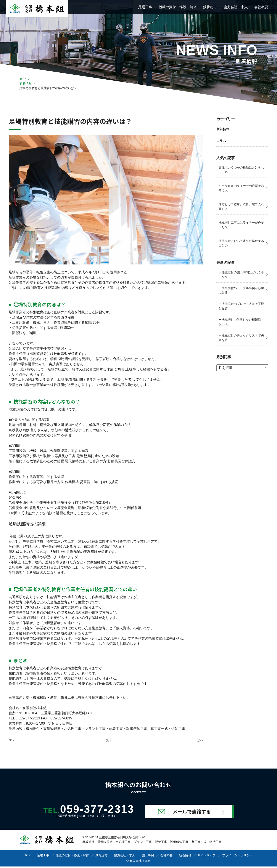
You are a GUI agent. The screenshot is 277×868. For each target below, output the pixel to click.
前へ (12, 740)
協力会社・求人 (236, 7)
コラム (222, 141)
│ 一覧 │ (106, 740)
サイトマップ (207, 857)
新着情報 (26, 83)
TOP (23, 79)
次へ (200, 740)
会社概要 (261, 7)
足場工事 (145, 7)
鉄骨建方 (210, 7)
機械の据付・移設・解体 (178, 7)
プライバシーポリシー (237, 857)
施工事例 (148, 857)
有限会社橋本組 (140, 862)
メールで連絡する (202, 813)
